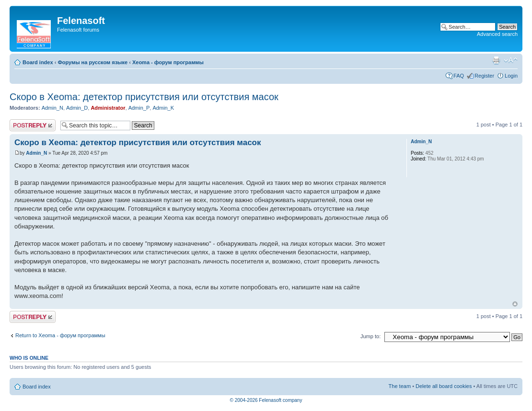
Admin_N (52, 108)
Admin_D (77, 108)
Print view (496, 60)
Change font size (511, 60)
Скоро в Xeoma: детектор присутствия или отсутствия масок (144, 97)
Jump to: (370, 336)
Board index (38, 62)
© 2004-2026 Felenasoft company (266, 400)
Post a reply (33, 125)
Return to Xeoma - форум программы (60, 335)
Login (511, 76)
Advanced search (497, 34)
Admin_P (139, 108)
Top (515, 304)
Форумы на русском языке (93, 62)
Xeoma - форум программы (168, 62)
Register (484, 76)
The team (400, 386)
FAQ (459, 76)
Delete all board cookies (444, 386)
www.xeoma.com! (39, 296)
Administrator (108, 108)
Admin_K (163, 108)
